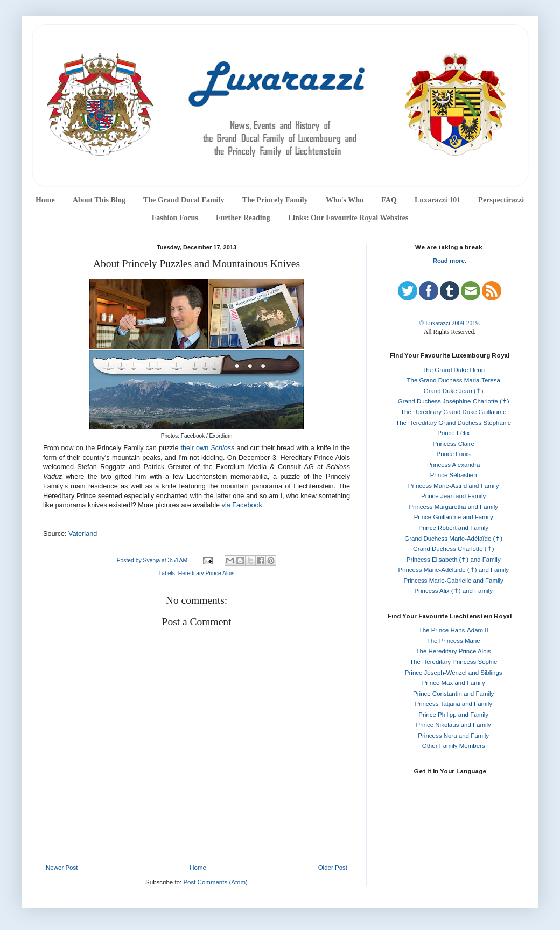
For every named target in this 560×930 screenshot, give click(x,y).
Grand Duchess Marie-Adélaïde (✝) (453, 539)
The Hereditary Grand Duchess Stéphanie (453, 423)
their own (195, 448)
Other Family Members (454, 746)
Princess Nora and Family (453, 736)
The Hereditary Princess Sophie (453, 662)
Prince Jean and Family (453, 496)
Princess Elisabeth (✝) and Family (454, 560)
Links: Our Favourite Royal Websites (348, 218)
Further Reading (243, 218)
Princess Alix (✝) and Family (453, 591)
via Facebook (242, 505)
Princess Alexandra (453, 465)
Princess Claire (454, 444)
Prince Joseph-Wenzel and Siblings (454, 673)
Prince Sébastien (454, 475)
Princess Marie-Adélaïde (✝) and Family (453, 570)
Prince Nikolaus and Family (454, 725)
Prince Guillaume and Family (454, 517)
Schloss (222, 448)
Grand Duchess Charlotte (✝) (454, 549)
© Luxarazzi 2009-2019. (449, 323)
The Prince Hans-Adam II (454, 630)
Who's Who (345, 200)
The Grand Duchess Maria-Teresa (454, 380)
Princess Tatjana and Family (453, 704)
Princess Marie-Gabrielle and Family (454, 581)
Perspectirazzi (501, 200)
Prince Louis (454, 454)
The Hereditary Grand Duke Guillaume (453, 412)
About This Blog (99, 200)
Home (45, 200)
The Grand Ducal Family (184, 200)
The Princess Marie (454, 641)
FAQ (389, 200)
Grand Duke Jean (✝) (454, 391)
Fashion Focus (175, 218)
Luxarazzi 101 (437, 200)
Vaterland (83, 534)
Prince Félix (453, 433)
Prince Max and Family (454, 683)
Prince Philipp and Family (453, 715)
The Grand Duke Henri (453, 370)
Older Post (333, 868)
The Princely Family (275, 200)
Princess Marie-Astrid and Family (454, 486)
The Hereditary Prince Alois (454, 651)
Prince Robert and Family (453, 528)
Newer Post (62, 868)
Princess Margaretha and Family (453, 507)
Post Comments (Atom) (215, 882)
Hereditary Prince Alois (206, 573)
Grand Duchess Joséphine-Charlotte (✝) (454, 401)
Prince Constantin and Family (453, 694)
